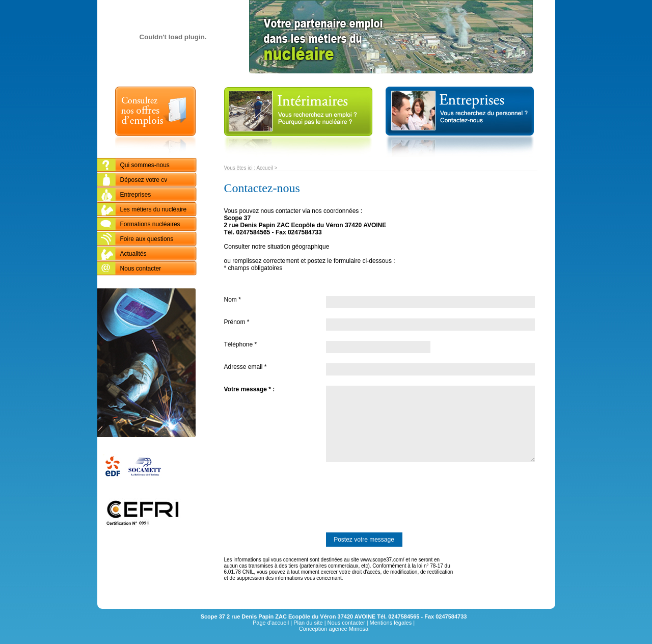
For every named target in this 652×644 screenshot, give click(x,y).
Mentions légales (391, 623)
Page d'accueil (271, 623)
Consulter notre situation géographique (277, 247)
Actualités (133, 254)
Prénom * (237, 322)
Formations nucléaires (150, 224)
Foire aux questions (147, 239)
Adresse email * (246, 367)
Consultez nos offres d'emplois (155, 122)
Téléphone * (241, 344)
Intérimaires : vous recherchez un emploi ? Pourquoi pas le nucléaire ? (298, 122)
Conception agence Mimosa (334, 629)
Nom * (233, 300)
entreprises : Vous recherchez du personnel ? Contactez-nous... (459, 122)
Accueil (264, 168)
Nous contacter (141, 269)
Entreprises (136, 195)
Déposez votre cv (144, 180)
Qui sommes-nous (145, 165)
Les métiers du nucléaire (154, 209)
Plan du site (308, 623)
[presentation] (302, 497)
